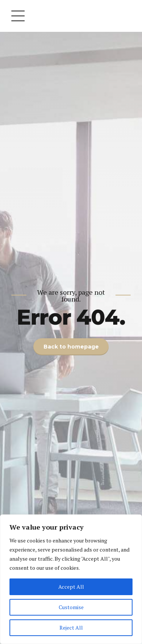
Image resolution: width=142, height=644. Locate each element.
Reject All (71, 628)
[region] (71, 579)
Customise (71, 607)
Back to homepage (71, 347)
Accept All (71, 587)
